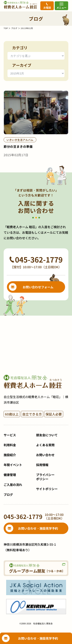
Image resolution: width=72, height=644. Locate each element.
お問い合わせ (45, 455)
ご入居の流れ (13, 485)
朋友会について (47, 435)
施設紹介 (10, 455)
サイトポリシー (47, 489)
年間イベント (13, 465)
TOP (6, 28)
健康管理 (10, 475)
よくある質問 (45, 445)
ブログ (14, 28)
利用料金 (10, 445)
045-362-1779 (39, 259)
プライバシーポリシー (45, 477)
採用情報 (42, 465)
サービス (10, 435)
